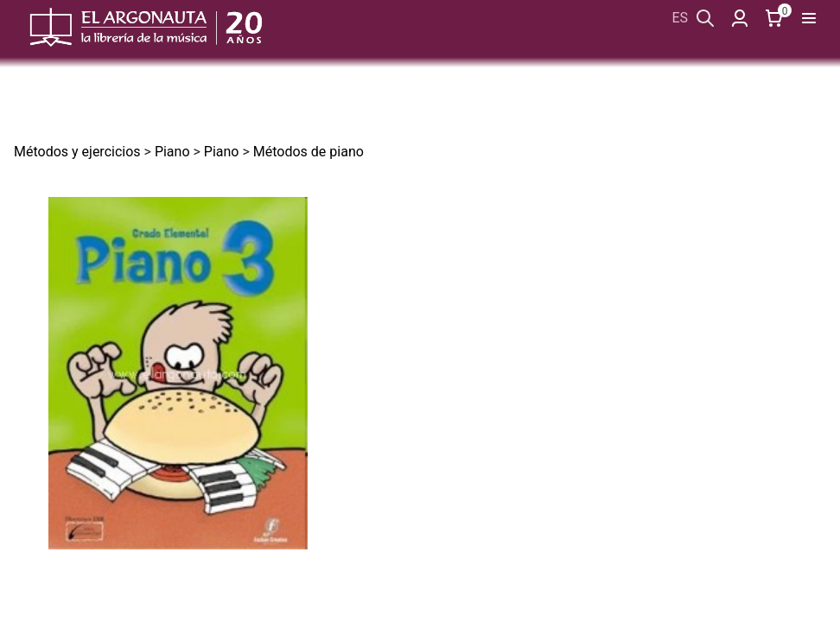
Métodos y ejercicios (77, 152)
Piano (172, 152)
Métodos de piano (309, 152)
